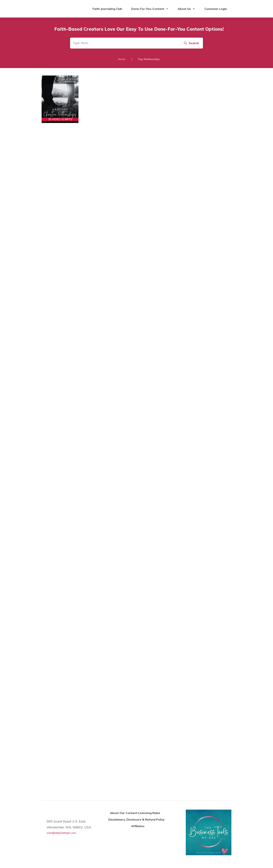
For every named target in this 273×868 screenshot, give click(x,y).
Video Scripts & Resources (67, 80)
